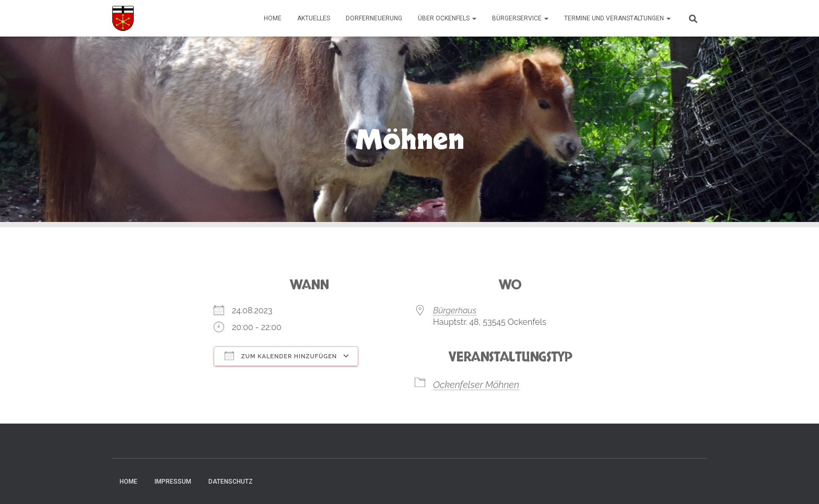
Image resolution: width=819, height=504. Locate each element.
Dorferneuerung (374, 18)
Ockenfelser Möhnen (476, 385)
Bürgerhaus (455, 310)
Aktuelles (314, 18)
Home (273, 18)
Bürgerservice (520, 18)
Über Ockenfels (447, 18)
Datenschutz (231, 482)
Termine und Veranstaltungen (617, 18)
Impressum (173, 482)
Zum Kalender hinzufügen (281, 356)
